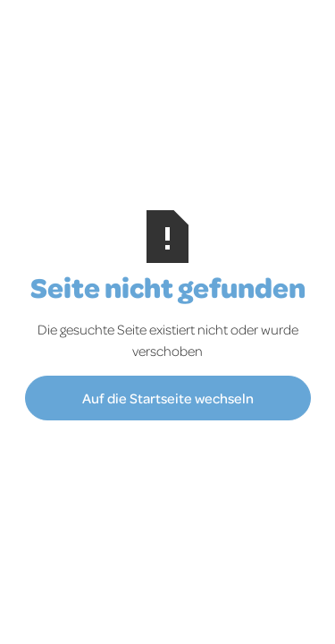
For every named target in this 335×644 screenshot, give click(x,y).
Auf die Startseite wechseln (168, 398)
